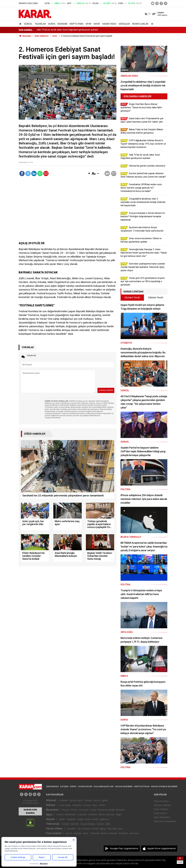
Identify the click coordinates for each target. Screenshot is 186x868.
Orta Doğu (65, 805)
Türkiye (88, 800)
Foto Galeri (54, 833)
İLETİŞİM (64, 786)
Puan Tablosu (161, 809)
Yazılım (100, 824)
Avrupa (87, 805)
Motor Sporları (107, 815)
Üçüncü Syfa (76, 800)
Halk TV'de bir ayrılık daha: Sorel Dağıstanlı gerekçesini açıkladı (67, 30)
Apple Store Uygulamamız (162, 848)
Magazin (71, 819)
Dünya (52, 24)
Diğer (119, 815)
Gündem (71, 829)
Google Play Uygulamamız (124, 848)
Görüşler (124, 24)
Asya (95, 805)
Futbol (60, 815)
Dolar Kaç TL (161, 813)
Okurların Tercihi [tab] (132, 298)
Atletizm (93, 815)
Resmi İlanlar (140, 24)
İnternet (74, 824)
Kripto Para (77, 24)
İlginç (103, 829)
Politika (64, 800)
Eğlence (104, 819)
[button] (89, 174)
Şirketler (120, 810)
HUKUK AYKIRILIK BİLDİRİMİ (164, 786)
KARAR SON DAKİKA (30, 811)
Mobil (66, 824)
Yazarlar (40, 24)
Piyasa (66, 810)
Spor (88, 24)
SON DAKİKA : (26, 30)
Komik (95, 829)
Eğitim (105, 800)
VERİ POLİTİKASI (142, 786)
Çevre (97, 800)
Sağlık (80, 819)
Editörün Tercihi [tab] (156, 298)
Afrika (102, 805)
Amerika (77, 805)
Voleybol (82, 815)
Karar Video (109, 24)
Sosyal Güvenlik (106, 810)
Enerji (93, 810)
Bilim (108, 824)
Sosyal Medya (88, 824)
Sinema (86, 829)
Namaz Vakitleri (162, 805)
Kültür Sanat (92, 819)
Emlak (74, 810)
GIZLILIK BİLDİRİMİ (124, 786)
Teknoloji (52, 824)
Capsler (78, 833)
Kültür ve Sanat (109, 833)
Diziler (62, 819)
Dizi (79, 829)
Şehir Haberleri (162, 817)
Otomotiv (84, 810)
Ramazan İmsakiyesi (165, 821)
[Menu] (151, 24)
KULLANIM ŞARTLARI (104, 786)
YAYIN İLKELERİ (85, 786)
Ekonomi (62, 24)
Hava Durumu (161, 801)
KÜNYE (73, 786)
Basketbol (70, 815)
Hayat (97, 24)
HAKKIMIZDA (52, 786)
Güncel (28, 24)
